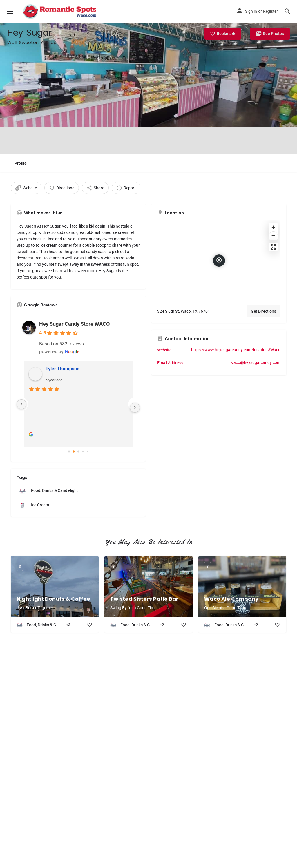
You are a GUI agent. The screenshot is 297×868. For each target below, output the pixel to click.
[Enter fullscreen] (273, 247)
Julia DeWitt (57, 369)
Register (270, 11)
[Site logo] (60, 12)
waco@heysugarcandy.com (255, 362)
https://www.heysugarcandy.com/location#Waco (236, 350)
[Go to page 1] (74, 452)
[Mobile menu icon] (10, 12)
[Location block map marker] (219, 261)
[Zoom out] (273, 236)
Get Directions (264, 311)
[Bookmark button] (90, 625)
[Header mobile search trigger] (287, 11)
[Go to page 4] (87, 452)
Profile (21, 163)
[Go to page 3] (83, 452)
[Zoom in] (273, 227)
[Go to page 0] (69, 451)
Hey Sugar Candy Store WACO (74, 324)
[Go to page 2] (78, 451)
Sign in (251, 11)
